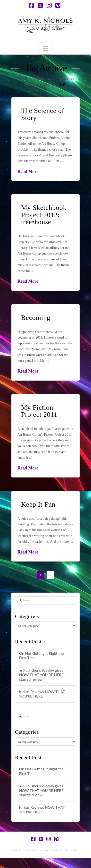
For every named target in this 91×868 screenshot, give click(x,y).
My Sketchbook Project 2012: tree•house (44, 215)
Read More (28, 171)
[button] (45, 49)
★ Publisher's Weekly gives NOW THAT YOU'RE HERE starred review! (41, 675)
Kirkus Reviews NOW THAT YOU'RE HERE (42, 694)
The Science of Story (43, 114)
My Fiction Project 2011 (39, 411)
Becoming (36, 318)
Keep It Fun (38, 504)
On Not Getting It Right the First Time (41, 656)
